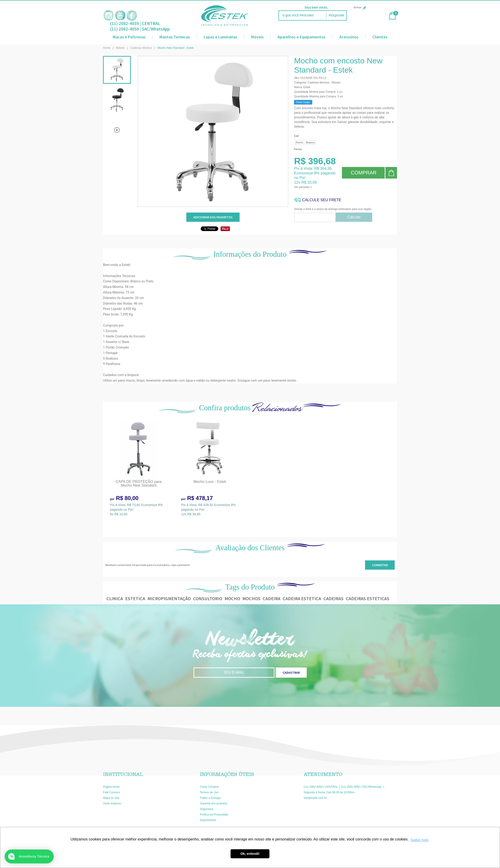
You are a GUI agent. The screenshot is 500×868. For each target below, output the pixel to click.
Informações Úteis (227, 774)
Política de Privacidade (214, 815)
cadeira (272, 598)
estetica (135, 598)
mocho (232, 598)
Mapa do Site (111, 798)
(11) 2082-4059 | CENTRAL (135, 23)
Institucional (123, 774)
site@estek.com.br (315, 798)
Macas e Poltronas (129, 37)
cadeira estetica (302, 598)
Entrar (360, 7)
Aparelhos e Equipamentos (302, 37)
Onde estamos (112, 803)
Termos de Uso (209, 792)
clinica (115, 598)
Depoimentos (208, 820)
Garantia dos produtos (214, 803)
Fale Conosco (112, 792)
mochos (251, 598)
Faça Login (337, 7)
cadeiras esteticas (368, 598)
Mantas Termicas (175, 37)
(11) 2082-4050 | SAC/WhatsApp (140, 29)
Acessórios (349, 37)
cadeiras (333, 598)
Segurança (206, 809)
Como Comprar (209, 787)
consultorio (208, 598)
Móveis (257, 37)
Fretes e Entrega (210, 798)
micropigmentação (169, 598)
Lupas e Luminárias (220, 37)
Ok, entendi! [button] (250, 854)
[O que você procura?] (336, 15)
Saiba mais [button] (420, 840)
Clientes (380, 37)
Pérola (298, 149)
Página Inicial (111, 787)
